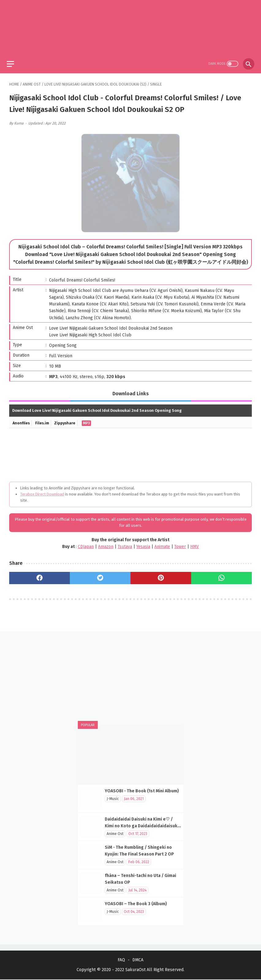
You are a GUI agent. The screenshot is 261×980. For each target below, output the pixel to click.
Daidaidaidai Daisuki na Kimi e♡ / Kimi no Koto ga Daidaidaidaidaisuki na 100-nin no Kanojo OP (142, 826)
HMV (195, 544)
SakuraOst (135, 970)
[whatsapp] (221, 576)
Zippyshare (67, 421)
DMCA (138, 961)
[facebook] (40, 576)
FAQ (121, 961)
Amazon (106, 544)
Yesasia (143, 544)
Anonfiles (22, 421)
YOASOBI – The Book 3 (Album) (136, 903)
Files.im (44, 421)
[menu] (13, 61)
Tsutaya (125, 544)
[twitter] (100, 576)
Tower (180, 544)
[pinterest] (161, 576)
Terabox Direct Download (42, 492)
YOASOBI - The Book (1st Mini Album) (142, 791)
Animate (162, 544)
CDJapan (86, 544)
